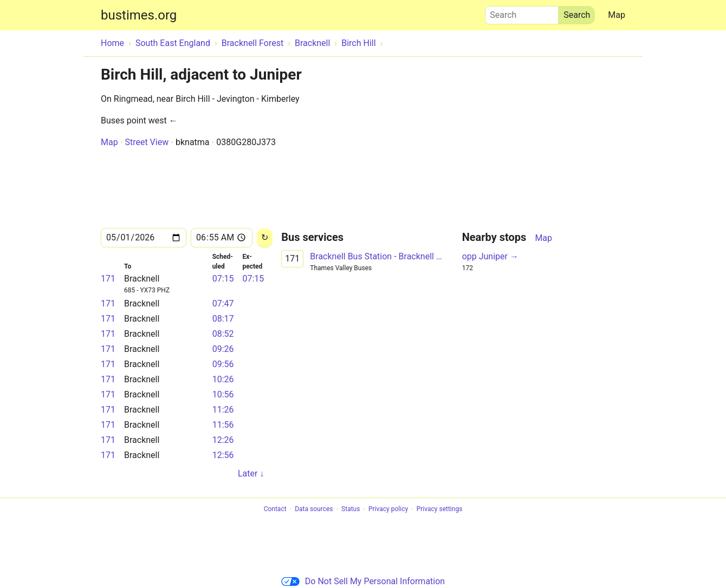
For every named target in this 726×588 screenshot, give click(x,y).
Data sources (314, 509)
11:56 (223, 425)
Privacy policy (388, 509)
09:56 (223, 364)
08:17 (223, 319)
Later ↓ (251, 473)
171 (108, 279)
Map (617, 15)
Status (351, 509)
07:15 (223, 279)
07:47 (223, 303)
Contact (275, 509)
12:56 (223, 455)
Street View (147, 142)
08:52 (223, 334)
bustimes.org (139, 15)
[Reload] (265, 238)
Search (522, 12)
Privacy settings (440, 509)
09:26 (223, 349)
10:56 (223, 394)
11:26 (223, 410)
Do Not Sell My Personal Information (363, 581)
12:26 (223, 440)
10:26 (223, 379)
